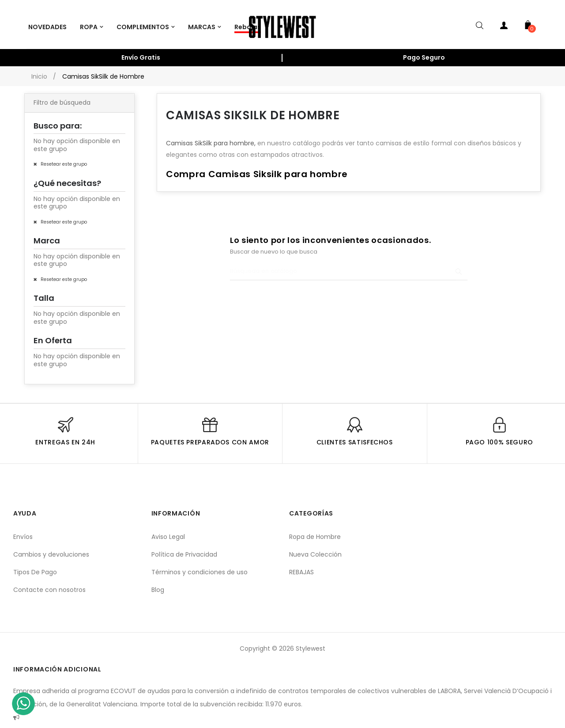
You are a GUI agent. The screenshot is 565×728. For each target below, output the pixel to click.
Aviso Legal (168, 532)
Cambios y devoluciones (51, 550)
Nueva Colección (315, 550)
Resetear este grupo (63, 159)
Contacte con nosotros (49, 585)
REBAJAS (301, 567)
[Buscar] (349, 267)
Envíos (23, 532)
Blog (158, 585)
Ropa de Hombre (315, 532)
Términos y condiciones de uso (200, 567)
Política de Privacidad (184, 550)
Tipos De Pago (35, 567)
